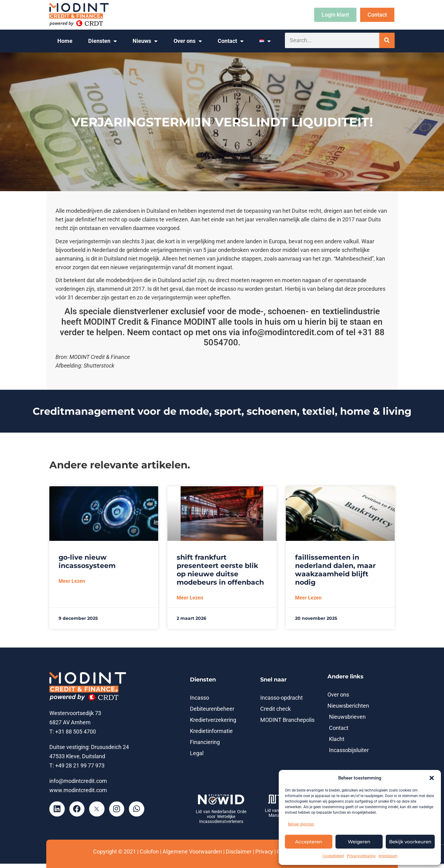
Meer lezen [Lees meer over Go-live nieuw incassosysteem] (72, 581)
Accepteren (309, 842)
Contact (231, 41)
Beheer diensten (301, 824)
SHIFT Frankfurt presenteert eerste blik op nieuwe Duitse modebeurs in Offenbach (220, 570)
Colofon (149, 852)
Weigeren (359, 842)
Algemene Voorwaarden (192, 852)
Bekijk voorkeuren (410, 842)
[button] (432, 778)
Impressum (388, 856)
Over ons (188, 41)
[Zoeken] (387, 40)
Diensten (103, 41)
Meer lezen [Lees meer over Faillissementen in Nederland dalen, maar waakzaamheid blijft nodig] (308, 598)
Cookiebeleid (333, 856)
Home (65, 41)
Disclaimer (239, 852)
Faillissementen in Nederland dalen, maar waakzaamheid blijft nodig (335, 570)
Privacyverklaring (361, 856)
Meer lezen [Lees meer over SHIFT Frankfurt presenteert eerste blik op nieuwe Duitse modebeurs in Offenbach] (190, 598)
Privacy (264, 852)
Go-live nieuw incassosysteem (87, 562)
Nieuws (145, 41)
